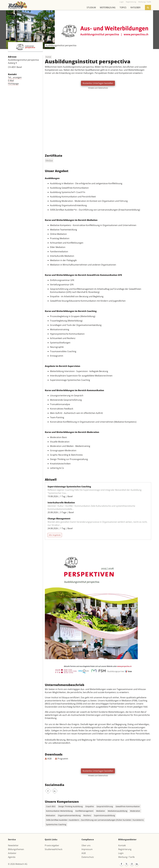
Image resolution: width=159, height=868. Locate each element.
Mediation (101, 811)
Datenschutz (88, 857)
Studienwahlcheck (54, 849)
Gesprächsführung (105, 806)
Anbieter (12, 853)
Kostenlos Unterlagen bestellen (98, 83)
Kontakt (122, 845)
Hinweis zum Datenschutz (98, 88)
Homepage (13, 84)
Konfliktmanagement (84, 811)
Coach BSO (51, 806)
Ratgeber (135, 7)
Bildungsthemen (16, 849)
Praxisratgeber (52, 845)
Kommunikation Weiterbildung (59, 811)
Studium (91, 7)
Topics (123, 7)
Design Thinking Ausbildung (70, 806)
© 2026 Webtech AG (18, 864)
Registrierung (125, 849)
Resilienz (87, 815)
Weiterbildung (108, 7)
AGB (48, 759)
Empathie (90, 806)
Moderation (135, 811)
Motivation (51, 815)
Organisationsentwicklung (69, 815)
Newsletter (13, 845)
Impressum (87, 849)
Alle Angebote (55, 535)
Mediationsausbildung (118, 811)
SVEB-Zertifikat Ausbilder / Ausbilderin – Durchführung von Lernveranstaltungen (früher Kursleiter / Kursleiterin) (95, 820)
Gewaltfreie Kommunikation (128, 806)
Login (121, 853)
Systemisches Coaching (56, 824)
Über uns (86, 845)
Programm (62, 759)
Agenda (12, 857)
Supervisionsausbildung (104, 815)
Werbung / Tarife (126, 857)
